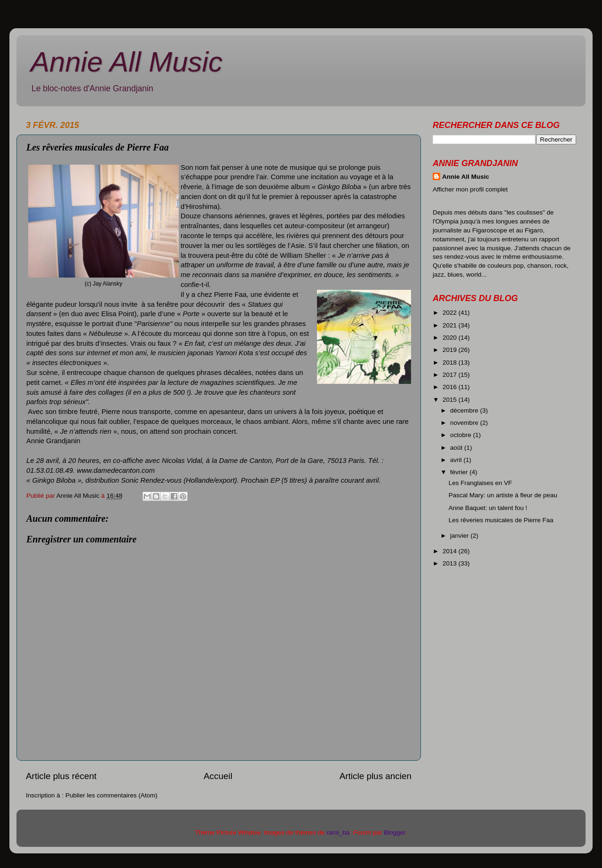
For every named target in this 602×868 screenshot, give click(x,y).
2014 (451, 551)
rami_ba (338, 832)
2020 (451, 338)
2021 (451, 325)
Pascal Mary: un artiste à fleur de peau (503, 495)
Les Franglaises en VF (480, 483)
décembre (465, 410)
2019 (451, 350)
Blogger (395, 832)
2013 (451, 563)
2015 (451, 400)
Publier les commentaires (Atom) (111, 795)
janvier (460, 536)
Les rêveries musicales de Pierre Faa (501, 520)
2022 (451, 313)
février (460, 472)
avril (457, 460)
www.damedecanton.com (116, 470)
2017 (451, 375)
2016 (451, 387)
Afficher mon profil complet (470, 189)
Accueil (218, 776)
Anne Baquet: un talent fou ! (488, 508)
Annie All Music (127, 62)
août (457, 448)
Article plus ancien (376, 776)
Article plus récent (61, 776)
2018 (451, 362)
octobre (462, 435)
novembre (465, 423)
